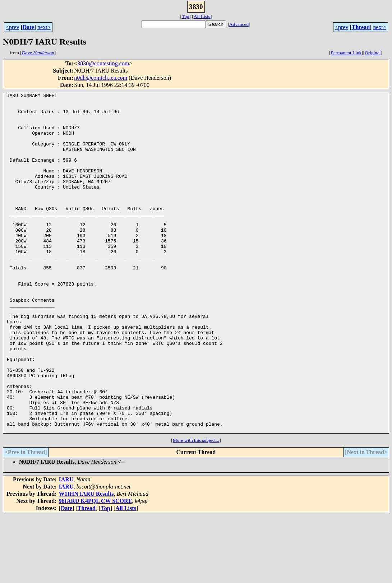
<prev (12, 27)
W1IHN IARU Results (86, 562)
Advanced (239, 24)
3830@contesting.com (103, 63)
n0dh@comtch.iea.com (101, 78)
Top (186, 16)
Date (28, 27)
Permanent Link (346, 53)
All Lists (202, 16)
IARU (66, 547)
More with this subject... (196, 508)
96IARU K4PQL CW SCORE (96, 569)
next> (44, 27)
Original (373, 53)
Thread (361, 27)
